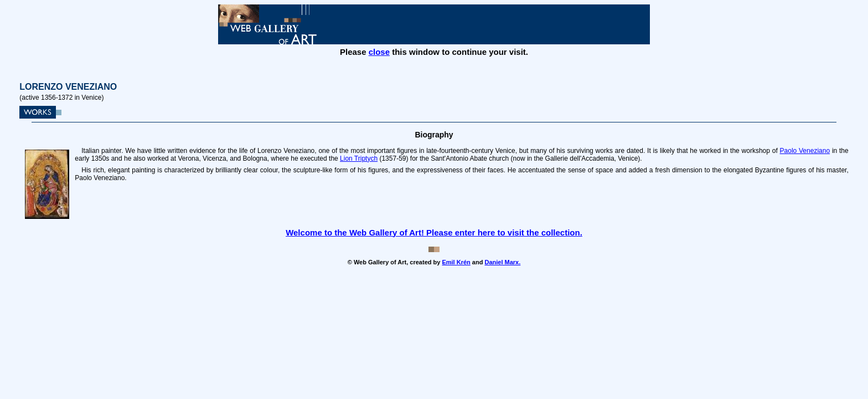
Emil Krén (456, 262)
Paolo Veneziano (805, 151)
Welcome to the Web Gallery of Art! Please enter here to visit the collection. (434, 232)
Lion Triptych (359, 158)
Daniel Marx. (502, 262)
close (379, 52)
